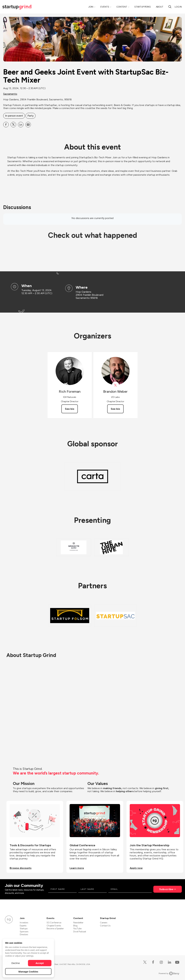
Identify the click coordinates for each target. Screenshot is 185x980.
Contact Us (105, 926)
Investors (24, 923)
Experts (23, 926)
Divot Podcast (80, 932)
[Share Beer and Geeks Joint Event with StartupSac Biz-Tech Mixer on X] (13, 125)
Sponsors (24, 932)
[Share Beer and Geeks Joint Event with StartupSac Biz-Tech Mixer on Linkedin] (21, 125)
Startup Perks (143, 7)
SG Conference (54, 923)
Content (122, 7)
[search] (170, 7)
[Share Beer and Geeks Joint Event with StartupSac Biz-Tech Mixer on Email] (28, 125)
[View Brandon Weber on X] (115, 385)
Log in (178, 7)
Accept (40, 963)
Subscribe (166, 889)
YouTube (77, 929)
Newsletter (78, 923)
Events (105, 7)
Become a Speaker (55, 929)
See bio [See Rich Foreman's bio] (70, 409)
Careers (104, 923)
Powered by (169, 973)
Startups (24, 929)
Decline (16, 963)
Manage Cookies (28, 971)
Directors (24, 934)
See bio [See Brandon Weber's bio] (115, 409)
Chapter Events (54, 926)
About (160, 7)
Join (91, 7)
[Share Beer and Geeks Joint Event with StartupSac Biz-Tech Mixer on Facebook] (6, 125)
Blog (75, 926)
